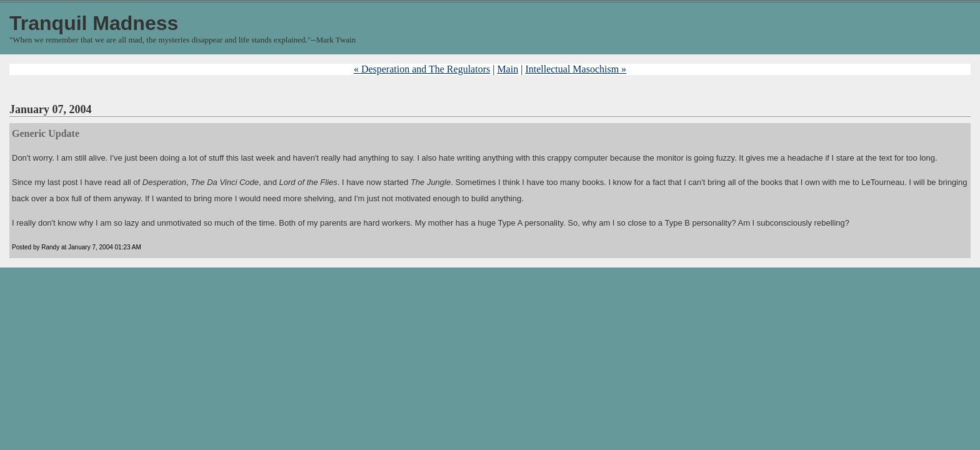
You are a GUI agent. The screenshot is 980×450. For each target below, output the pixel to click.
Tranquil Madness (94, 23)
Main (507, 69)
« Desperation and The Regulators (422, 69)
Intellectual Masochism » (576, 69)
